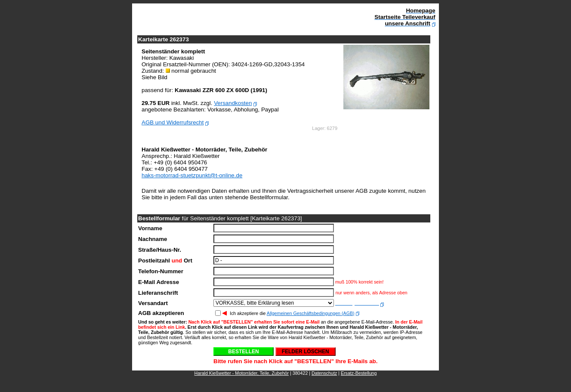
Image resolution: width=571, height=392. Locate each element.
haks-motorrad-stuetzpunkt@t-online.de (192, 175)
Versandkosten (233, 103)
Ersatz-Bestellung (359, 373)
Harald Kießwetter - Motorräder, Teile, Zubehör (242, 373)
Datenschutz (324, 373)
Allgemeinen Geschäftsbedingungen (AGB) (311, 313)
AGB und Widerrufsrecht (173, 122)
